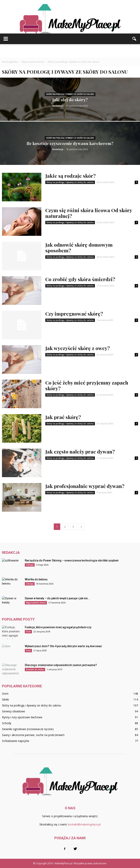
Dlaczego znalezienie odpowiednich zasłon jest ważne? (61, 665)
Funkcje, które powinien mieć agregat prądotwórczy (58, 627)
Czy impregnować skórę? (74, 314)
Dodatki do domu (35, 669)
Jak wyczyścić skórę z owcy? (78, 348)
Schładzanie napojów (16, 741)
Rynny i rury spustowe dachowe (22, 717)
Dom (28, 632)
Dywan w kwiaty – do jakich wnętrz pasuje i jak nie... (57, 598)
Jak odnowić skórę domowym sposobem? (79, 247)
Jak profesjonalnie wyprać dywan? (85, 486)
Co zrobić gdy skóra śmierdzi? (80, 279)
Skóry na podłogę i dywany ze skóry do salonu (70, 94)
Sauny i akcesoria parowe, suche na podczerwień (33, 735)
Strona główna (10, 62)
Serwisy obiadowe (13, 711)
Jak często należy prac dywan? (80, 451)
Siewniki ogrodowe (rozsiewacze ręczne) (28, 729)
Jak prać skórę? (63, 417)
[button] (134, 39)
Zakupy (30, 565)
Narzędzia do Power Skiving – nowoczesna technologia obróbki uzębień (72, 560)
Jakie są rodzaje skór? (70, 176)
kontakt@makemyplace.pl (84, 824)
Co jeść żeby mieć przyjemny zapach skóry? (87, 385)
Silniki (5, 699)
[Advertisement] (70, 51)
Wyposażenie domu (36, 603)
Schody (7, 723)
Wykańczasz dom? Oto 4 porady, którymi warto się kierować (63, 646)
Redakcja (58, 106)
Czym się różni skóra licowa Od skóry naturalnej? (89, 213)
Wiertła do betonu (36, 579)
